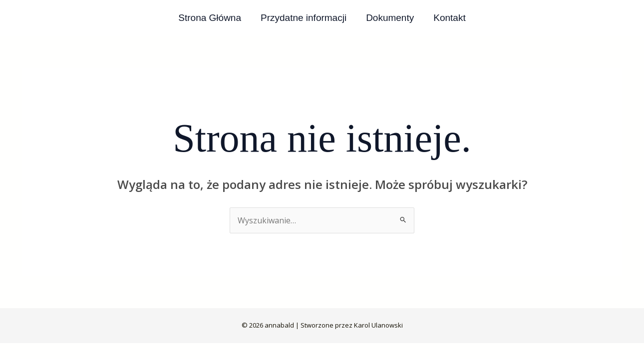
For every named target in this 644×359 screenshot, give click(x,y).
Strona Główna (211, 18)
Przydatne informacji (304, 18)
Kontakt (449, 18)
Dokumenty (390, 18)
